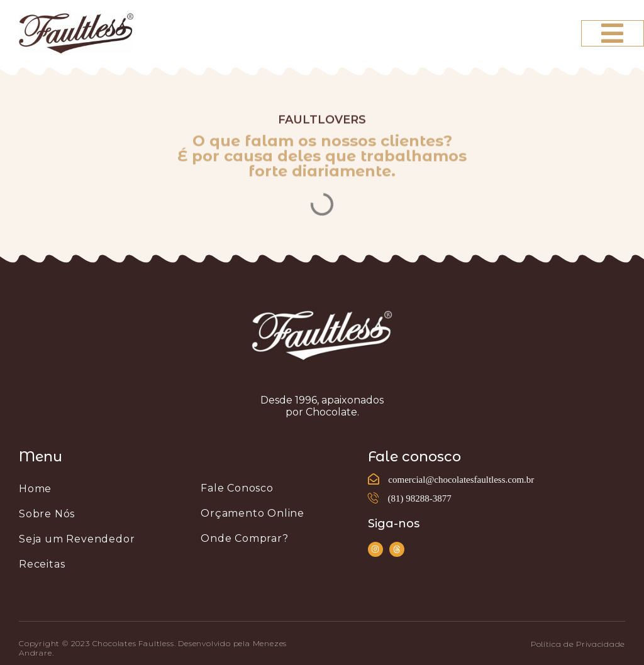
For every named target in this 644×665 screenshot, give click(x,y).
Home (35, 489)
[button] (578, 644)
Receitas (42, 564)
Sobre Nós (47, 514)
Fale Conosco (237, 488)
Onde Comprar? (244, 538)
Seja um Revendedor (77, 539)
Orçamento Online (253, 513)
